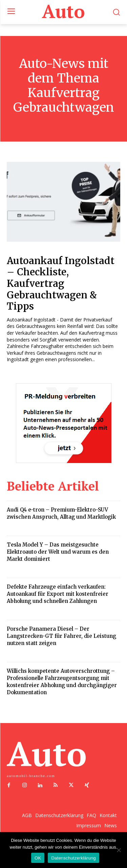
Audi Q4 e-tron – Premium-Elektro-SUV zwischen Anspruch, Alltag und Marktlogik (61, 513)
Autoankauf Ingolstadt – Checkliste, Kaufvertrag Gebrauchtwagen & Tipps (61, 283)
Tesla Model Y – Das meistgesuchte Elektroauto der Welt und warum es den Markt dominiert (58, 552)
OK (38, 858)
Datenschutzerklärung (73, 858)
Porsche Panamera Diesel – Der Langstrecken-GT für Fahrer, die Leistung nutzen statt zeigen (61, 636)
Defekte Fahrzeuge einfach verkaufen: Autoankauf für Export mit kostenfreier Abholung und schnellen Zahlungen (58, 594)
